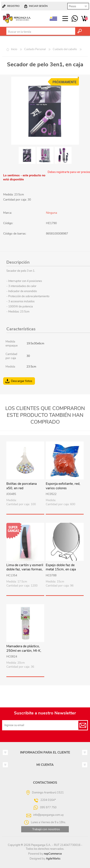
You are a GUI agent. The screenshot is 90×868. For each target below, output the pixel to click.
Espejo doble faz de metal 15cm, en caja (61, 567)
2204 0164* (48, 800)
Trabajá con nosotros (46, 829)
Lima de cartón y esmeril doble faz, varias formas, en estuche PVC (25, 570)
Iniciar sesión (38, 6)
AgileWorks (53, 859)
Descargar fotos (22, 381)
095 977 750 (75, 19)
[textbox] (41, 32)
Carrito (84, 19)
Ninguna (51, 213)
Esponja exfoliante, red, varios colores (63, 486)
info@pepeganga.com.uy (48, 815)
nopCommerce (53, 854)
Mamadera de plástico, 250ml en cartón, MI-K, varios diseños (24, 651)
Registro (13, 6)
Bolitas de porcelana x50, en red (21, 486)
